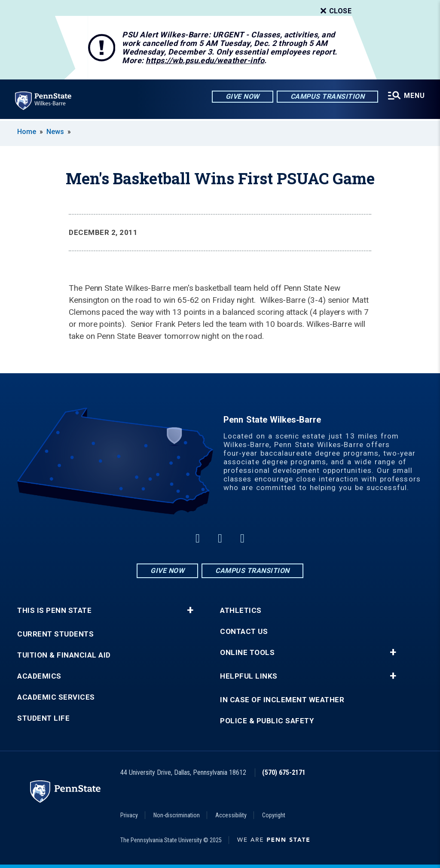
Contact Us (244, 632)
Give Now (242, 96)
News (55, 132)
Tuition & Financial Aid (64, 655)
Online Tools (247, 653)
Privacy (129, 815)
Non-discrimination (177, 815)
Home (27, 132)
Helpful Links (249, 676)
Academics (39, 676)
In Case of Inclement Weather (282, 700)
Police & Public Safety (267, 721)
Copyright (274, 815)
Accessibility (231, 815)
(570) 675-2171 (284, 772)
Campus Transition (327, 96)
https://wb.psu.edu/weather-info (205, 60)
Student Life (43, 718)
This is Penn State (54, 611)
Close (335, 11)
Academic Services (56, 697)
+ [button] (190, 610)
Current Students (55, 634)
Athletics (241, 611)
